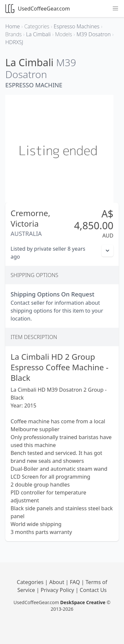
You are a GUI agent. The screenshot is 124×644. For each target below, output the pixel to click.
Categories (31, 582)
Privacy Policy (58, 590)
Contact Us (93, 590)
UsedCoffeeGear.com (38, 9)
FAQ (76, 582)
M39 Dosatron (41, 68)
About (58, 582)
